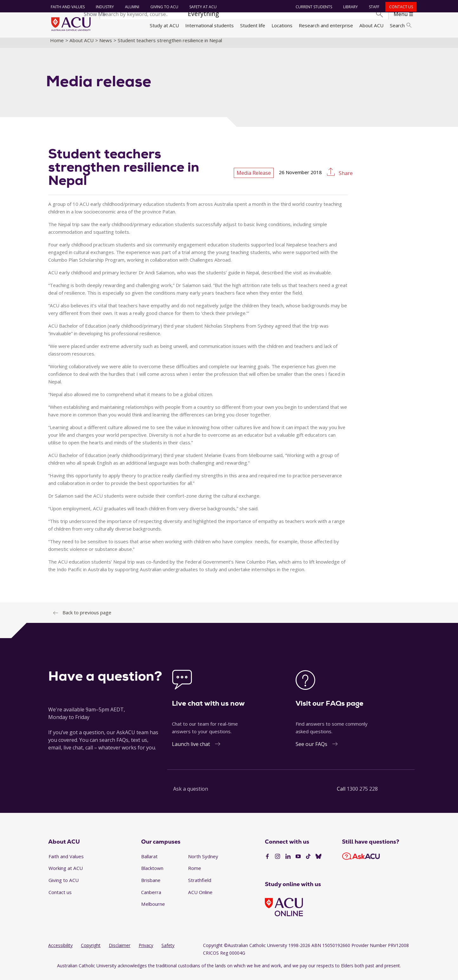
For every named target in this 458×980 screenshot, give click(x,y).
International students (209, 25)
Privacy (146, 951)
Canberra (151, 897)
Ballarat (149, 861)
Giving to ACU (163, 7)
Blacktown (152, 873)
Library (350, 7)
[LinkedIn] (288, 862)
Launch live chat (191, 749)
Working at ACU (66, 873)
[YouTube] (298, 862)
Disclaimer (120, 951)
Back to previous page (87, 617)
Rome (195, 873)
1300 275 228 (362, 794)
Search (401, 25)
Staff (373, 7)
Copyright (91, 951)
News (106, 45)
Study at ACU (164, 25)
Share (345, 179)
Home (57, 45)
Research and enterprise (326, 25)
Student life (253, 25)
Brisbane (151, 885)
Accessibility (60, 951)
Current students (313, 7)
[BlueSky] (318, 862)
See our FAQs (311, 749)
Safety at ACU (202, 7)
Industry (104, 7)
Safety (168, 951)
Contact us (400, 7)
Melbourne (153, 909)
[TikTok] (308, 862)
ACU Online (200, 897)
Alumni (131, 7)
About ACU (371, 25)
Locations (282, 25)
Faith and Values (66, 7)
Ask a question (191, 794)
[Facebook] (267, 862)
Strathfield (200, 885)
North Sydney (203, 861)
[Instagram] (278, 862)
